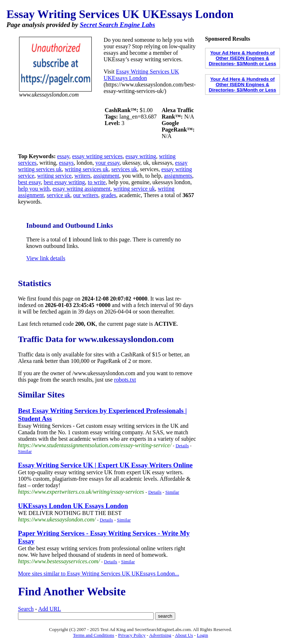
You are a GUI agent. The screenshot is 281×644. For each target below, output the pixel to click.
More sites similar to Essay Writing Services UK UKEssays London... (99, 574)
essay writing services (97, 156)
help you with (34, 189)
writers (82, 176)
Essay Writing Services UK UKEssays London (141, 75)
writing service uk (134, 189)
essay (63, 156)
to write (97, 182)
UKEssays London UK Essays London (73, 506)
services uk (124, 169)
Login (202, 635)
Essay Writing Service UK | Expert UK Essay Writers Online (105, 465)
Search (26, 609)
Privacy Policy (132, 635)
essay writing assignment (81, 189)
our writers (86, 195)
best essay (29, 182)
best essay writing (64, 182)
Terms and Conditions (94, 635)
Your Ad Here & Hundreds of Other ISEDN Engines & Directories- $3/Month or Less (242, 58)
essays (66, 163)
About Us (184, 635)
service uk (58, 195)
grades (109, 195)
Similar (25, 451)
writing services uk (87, 169)
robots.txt (125, 380)
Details (182, 446)
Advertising (160, 635)
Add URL (50, 609)
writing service (54, 176)
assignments (178, 176)
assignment (106, 176)
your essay (107, 163)
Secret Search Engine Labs (117, 25)
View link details (46, 258)
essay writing (141, 156)
